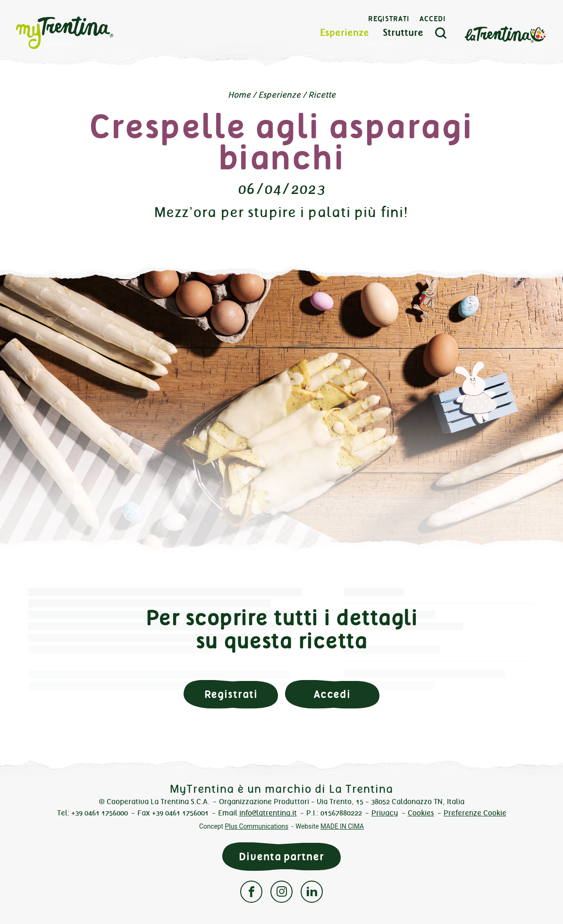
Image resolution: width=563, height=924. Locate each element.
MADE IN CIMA (342, 826)
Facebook (251, 892)
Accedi (433, 19)
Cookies (421, 813)
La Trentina (505, 34)
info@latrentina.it (268, 813)
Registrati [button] (231, 694)
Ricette (322, 95)
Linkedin (312, 892)
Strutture (403, 33)
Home (239, 95)
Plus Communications (256, 826)
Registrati (389, 19)
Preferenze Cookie (475, 813)
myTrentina (81, 33)
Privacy (385, 813)
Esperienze (345, 33)
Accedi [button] (332, 694)
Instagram (281, 892)
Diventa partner (281, 857)
